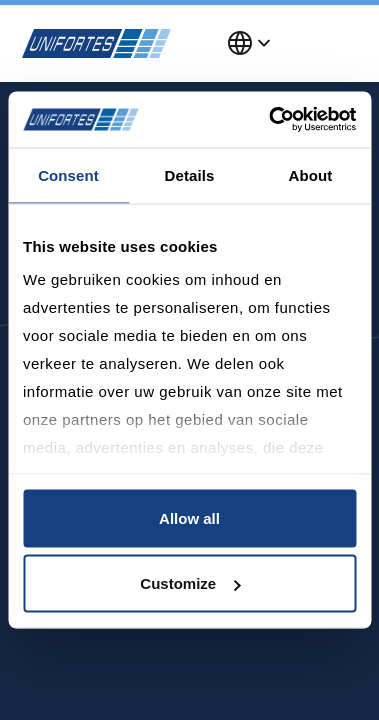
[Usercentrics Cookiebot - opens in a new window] (270, 120)
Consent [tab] (68, 174)
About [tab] (311, 174)
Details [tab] (190, 174)
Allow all (189, 517)
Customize (190, 583)
